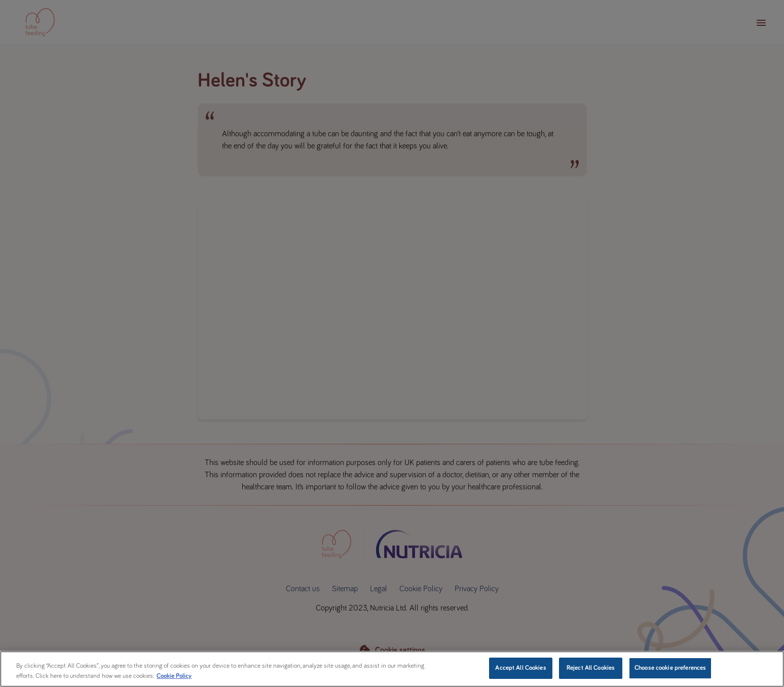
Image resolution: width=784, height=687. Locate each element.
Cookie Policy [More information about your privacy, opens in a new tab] (174, 676)
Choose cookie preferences (670, 668)
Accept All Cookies (520, 668)
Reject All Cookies (591, 668)
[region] (392, 669)
